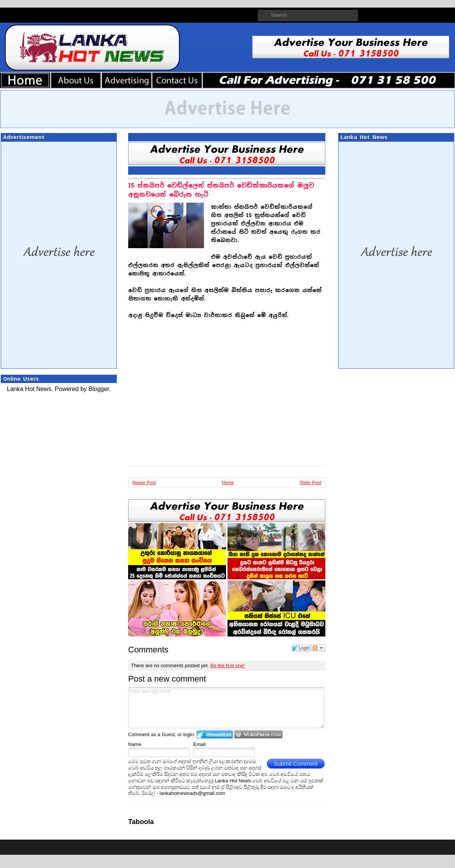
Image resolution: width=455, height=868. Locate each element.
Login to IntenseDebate (215, 734)
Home (228, 483)
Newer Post (144, 483)
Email (200, 744)
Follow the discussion (318, 648)
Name (135, 744)
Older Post (310, 483)
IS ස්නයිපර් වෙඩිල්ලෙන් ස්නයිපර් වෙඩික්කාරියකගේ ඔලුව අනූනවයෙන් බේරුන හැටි (221, 190)
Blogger (99, 389)
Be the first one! (228, 665)
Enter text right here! (226, 708)
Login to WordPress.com (258, 734)
